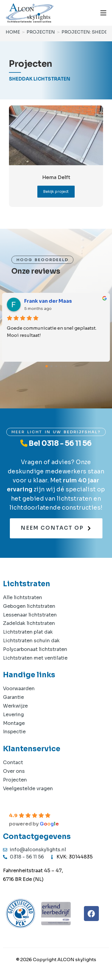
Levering (13, 715)
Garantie (13, 697)
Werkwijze (15, 706)
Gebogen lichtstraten (29, 606)
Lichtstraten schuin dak (31, 641)
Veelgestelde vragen (28, 789)
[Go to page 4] (66, 366)
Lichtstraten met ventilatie (35, 658)
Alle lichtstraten (23, 597)
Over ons (14, 771)
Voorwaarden (19, 689)
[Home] (13, 32)
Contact (13, 762)
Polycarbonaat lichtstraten (35, 649)
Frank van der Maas (48, 301)
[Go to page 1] (51, 366)
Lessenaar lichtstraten (30, 615)
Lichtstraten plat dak (28, 632)
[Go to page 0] (47, 366)
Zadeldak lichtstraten (29, 623)
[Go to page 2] (56, 366)
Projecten (15, 780)
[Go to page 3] (61, 366)
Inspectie (14, 732)
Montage (14, 723)
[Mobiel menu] (103, 13)
